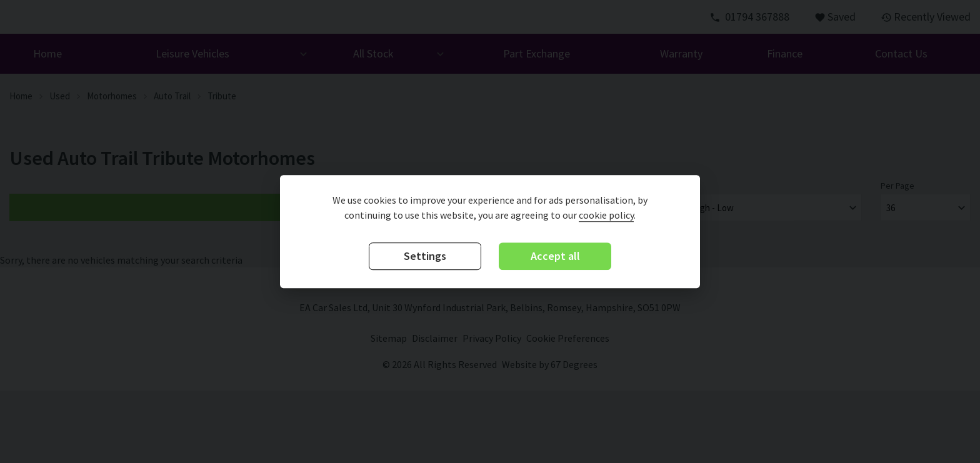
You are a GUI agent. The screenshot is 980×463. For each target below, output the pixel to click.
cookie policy (606, 216)
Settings (425, 256)
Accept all (555, 256)
